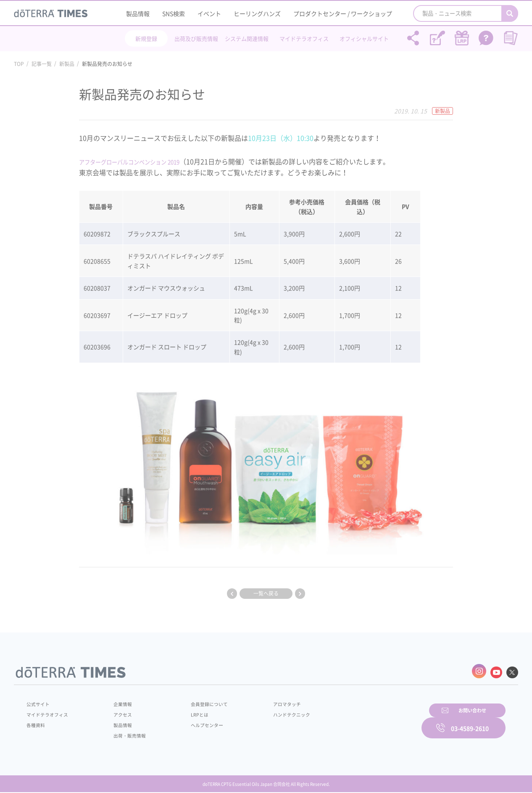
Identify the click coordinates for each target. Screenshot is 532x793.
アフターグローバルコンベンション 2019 (141, 161)
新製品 (67, 64)
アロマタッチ (265, 701)
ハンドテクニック (270, 712)
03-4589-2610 (470, 721)
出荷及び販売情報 (196, 38)
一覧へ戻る (266, 593)
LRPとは (185, 712)
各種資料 (37, 722)
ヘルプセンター (193, 722)
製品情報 (138, 13)
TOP (19, 64)
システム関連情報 (247, 38)
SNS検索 (174, 13)
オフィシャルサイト (364, 38)
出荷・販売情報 (124, 733)
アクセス (116, 712)
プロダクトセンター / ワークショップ (343, 13)
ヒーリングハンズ (257, 13)
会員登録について (195, 701)
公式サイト (39, 701)
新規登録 (146, 38)
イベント (209, 13)
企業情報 (116, 701)
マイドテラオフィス (304, 38)
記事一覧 (42, 64)
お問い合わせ (373, 721)
